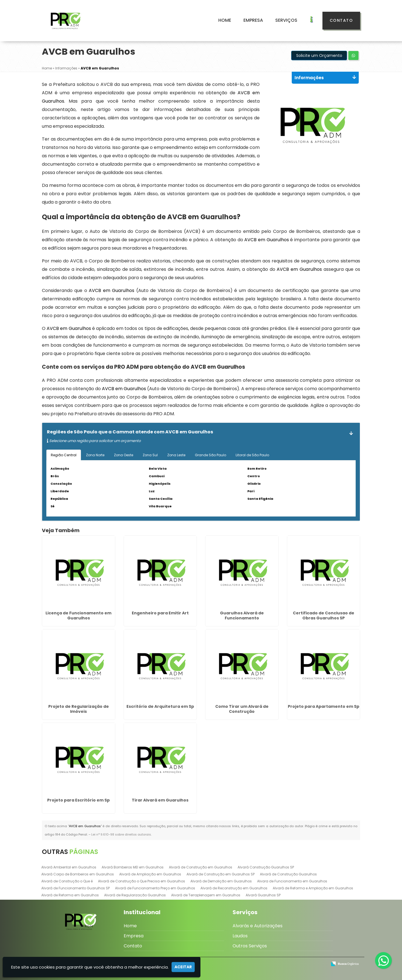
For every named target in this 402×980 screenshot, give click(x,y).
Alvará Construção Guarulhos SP (266, 867)
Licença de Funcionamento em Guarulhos (78, 615)
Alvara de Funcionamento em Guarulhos (292, 881)
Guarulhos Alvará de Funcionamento (242, 615)
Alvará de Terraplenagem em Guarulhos (206, 895)
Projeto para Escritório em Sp (78, 800)
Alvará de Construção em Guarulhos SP (221, 874)
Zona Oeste (124, 455)
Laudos (240, 936)
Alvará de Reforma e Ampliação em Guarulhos (313, 888)
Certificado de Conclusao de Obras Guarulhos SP (324, 615)
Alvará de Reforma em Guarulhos (70, 895)
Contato (341, 20)
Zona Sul (150, 455)
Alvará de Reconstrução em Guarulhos (234, 888)
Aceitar (183, 967)
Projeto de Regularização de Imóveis (79, 709)
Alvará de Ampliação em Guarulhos (150, 874)
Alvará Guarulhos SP (263, 895)
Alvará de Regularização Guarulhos (135, 895)
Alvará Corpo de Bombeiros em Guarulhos (78, 874)
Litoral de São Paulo (252, 455)
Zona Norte (95, 455)
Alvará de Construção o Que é (67, 881)
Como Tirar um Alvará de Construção (242, 709)
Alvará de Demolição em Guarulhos (221, 881)
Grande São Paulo (210, 455)
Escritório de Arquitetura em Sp (160, 706)
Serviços (286, 20)
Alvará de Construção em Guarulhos (201, 867)
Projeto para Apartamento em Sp (324, 706)
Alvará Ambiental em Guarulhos (69, 867)
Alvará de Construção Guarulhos (288, 874)
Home (225, 20)
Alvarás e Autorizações (258, 926)
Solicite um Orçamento (319, 55)
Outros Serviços (250, 946)
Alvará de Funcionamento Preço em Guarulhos (155, 888)
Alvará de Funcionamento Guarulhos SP (76, 888)
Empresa (253, 20)
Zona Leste (176, 455)
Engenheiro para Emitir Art (160, 613)
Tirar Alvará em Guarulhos (160, 800)
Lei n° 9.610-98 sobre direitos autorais (121, 834)
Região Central (64, 455)
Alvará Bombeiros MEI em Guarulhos (133, 867)
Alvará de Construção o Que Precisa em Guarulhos (142, 881)
